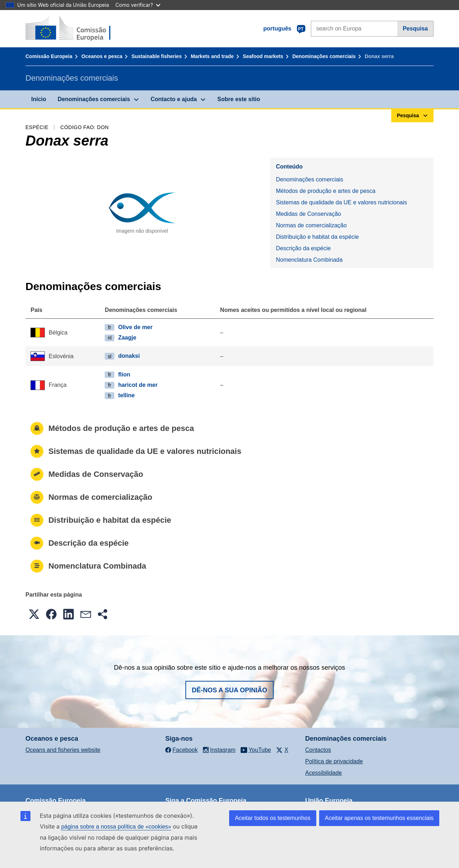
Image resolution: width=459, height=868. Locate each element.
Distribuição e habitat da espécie (317, 237)
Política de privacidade (334, 761)
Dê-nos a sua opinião (229, 690)
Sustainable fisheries (157, 56)
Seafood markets (263, 56)
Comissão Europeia (49, 56)
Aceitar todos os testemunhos (273, 818)
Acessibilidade (323, 773)
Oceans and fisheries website (63, 750)
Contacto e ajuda (174, 99)
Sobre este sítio (239, 99)
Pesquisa (415, 29)
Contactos (318, 750)
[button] (34, 614)
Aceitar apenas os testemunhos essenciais (379, 818)
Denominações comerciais (324, 56)
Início (39, 99)
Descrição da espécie (303, 248)
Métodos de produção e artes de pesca (326, 191)
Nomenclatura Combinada (309, 260)
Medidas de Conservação (308, 214)
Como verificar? (138, 5)
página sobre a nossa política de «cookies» (116, 827)
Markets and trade (212, 56)
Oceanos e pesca (102, 56)
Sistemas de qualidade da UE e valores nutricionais (341, 202)
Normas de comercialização (311, 225)
